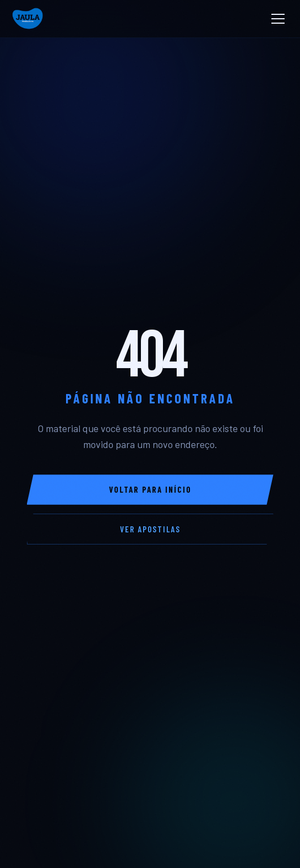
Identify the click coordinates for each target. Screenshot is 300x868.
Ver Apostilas (150, 529)
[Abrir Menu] (278, 19)
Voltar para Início (150, 489)
